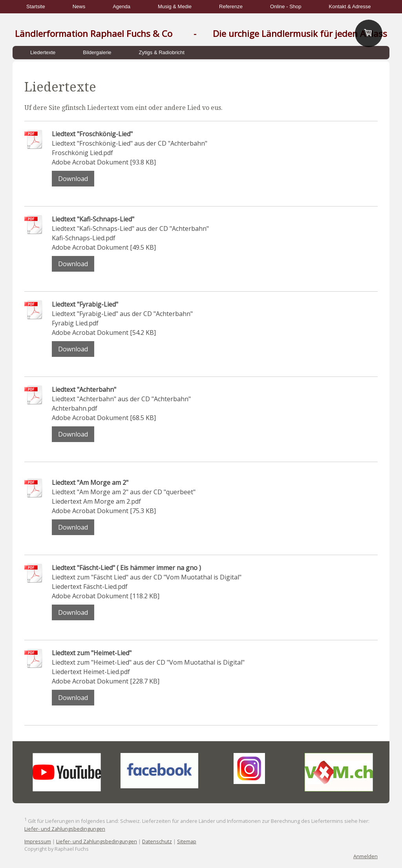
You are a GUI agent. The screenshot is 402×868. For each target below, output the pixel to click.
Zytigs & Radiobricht (162, 52)
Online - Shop (286, 6)
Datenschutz (157, 841)
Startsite (36, 6)
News (79, 6)
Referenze (231, 6)
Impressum (38, 841)
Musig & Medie (175, 6)
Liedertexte (43, 52)
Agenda (122, 6)
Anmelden (365, 856)
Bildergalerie (97, 52)
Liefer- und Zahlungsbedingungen (65, 829)
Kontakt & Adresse (350, 6)
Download (73, 179)
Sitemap (187, 841)
